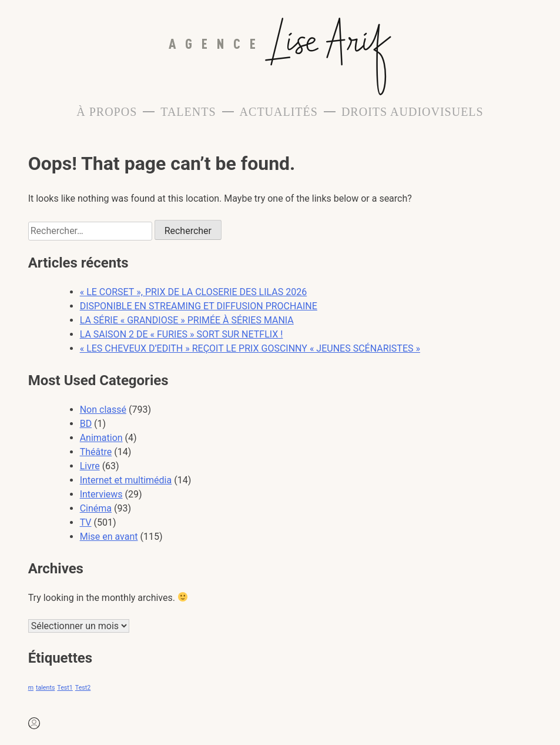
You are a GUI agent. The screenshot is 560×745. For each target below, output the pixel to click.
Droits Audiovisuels (413, 112)
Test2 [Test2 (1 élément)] (83, 688)
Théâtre (96, 452)
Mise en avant (109, 537)
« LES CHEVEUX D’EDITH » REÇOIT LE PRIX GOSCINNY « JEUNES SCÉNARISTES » (250, 348)
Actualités (279, 112)
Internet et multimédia (126, 480)
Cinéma (96, 508)
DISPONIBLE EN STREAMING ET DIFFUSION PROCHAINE (199, 306)
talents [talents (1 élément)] (45, 688)
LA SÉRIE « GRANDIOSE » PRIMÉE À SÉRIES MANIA (187, 320)
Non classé (103, 410)
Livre (90, 466)
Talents (188, 112)
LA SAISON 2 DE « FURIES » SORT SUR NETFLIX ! (182, 334)
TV (86, 522)
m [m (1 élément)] (31, 688)
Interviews (101, 494)
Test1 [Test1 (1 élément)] (65, 688)
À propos (107, 112)
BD (86, 424)
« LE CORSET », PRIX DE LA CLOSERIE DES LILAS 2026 (194, 292)
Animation (101, 438)
